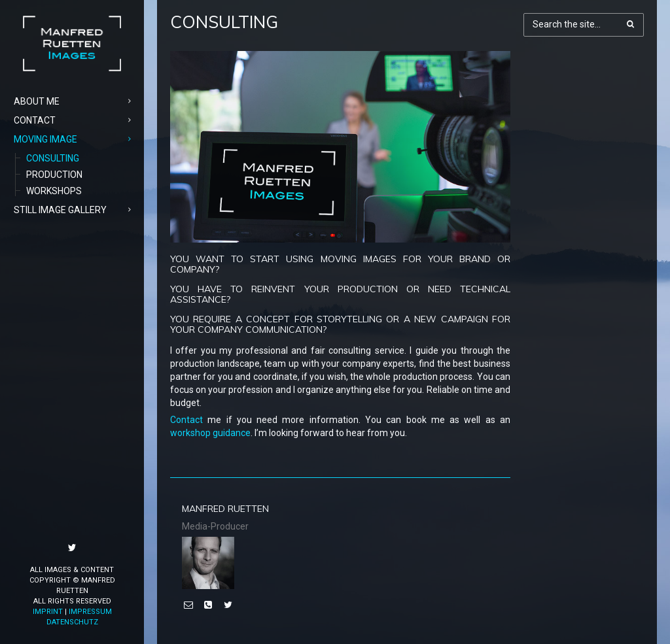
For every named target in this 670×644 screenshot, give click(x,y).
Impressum (90, 612)
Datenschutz (72, 622)
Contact (186, 420)
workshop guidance (210, 433)
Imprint (48, 612)
